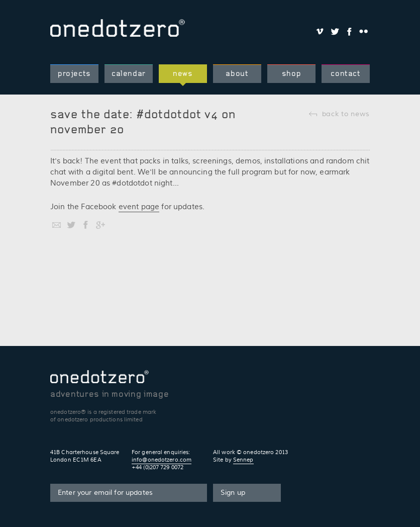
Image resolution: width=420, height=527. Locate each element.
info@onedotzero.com (162, 460)
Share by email (57, 225)
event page (139, 207)
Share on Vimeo (320, 31)
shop (292, 73)
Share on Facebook (349, 31)
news (183, 73)
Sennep (243, 460)
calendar (129, 73)
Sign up (233, 493)
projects (74, 73)
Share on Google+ (100, 225)
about (237, 73)
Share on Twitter (334, 31)
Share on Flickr (363, 31)
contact (345, 73)
